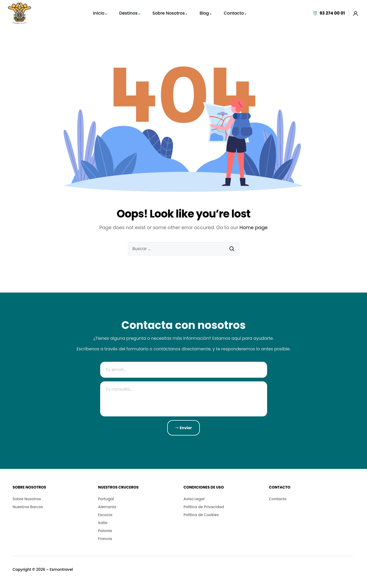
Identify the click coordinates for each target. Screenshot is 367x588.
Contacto (234, 13)
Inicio (99, 13)
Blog (204, 13)
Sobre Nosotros (169, 13)
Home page (254, 227)
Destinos (128, 13)
